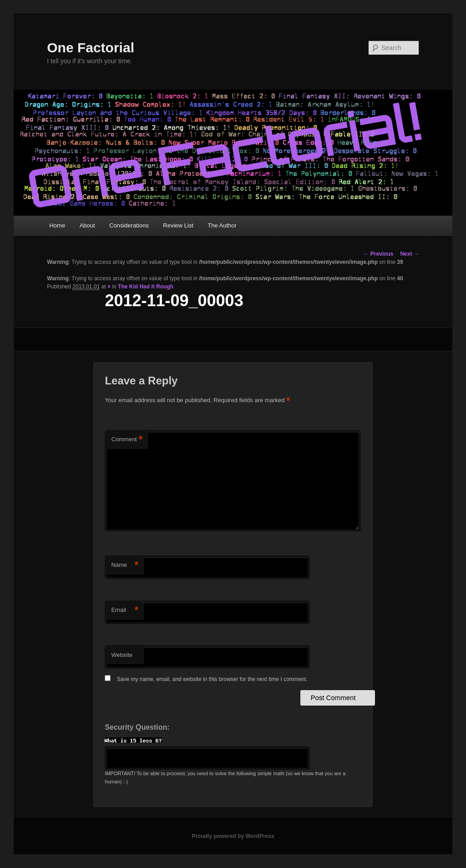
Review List (178, 225)
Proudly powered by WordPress (233, 836)
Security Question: (137, 727)
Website (122, 655)
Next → (409, 254)
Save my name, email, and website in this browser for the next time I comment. (212, 679)
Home (57, 225)
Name (125, 565)
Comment (127, 440)
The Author (222, 225)
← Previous (378, 254)
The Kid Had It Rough (146, 287)
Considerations (129, 225)
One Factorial (91, 48)
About (87, 225)
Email (125, 610)
